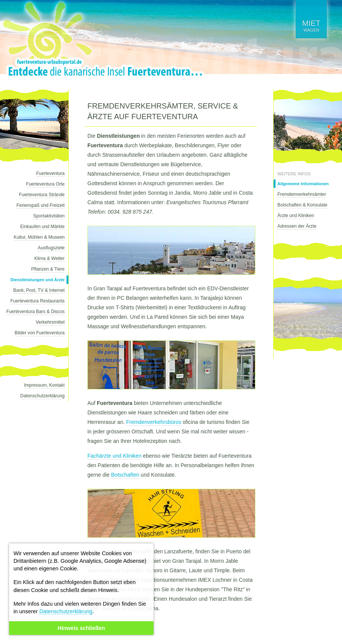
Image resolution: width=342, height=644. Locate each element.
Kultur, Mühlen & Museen (39, 237)
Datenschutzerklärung (66, 611)
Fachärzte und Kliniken (114, 456)
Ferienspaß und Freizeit (40, 205)
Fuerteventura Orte (45, 184)
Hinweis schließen (82, 628)
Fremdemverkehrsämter (302, 194)
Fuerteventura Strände (42, 195)
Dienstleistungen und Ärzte (38, 280)
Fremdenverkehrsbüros (154, 422)
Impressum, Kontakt (44, 385)
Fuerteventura (50, 173)
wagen (311, 26)
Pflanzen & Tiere (48, 269)
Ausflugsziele (51, 248)
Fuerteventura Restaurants (37, 301)
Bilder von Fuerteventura (40, 333)
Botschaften (125, 475)
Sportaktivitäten (49, 216)
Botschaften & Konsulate (302, 205)
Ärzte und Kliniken (296, 216)
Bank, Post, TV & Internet (39, 290)
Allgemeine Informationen (303, 184)
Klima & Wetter (49, 258)
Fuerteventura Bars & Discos (36, 312)
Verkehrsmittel (50, 322)
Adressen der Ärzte (297, 226)
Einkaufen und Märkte (42, 227)
